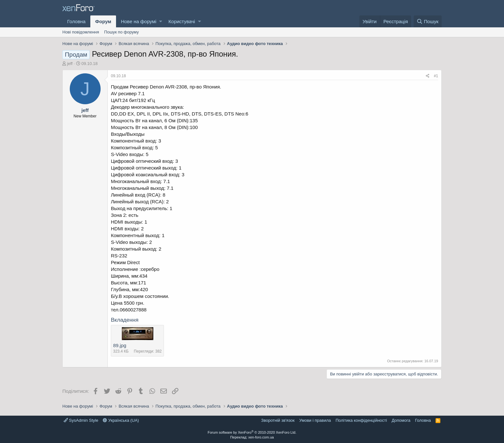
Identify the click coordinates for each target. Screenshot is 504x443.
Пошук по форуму (122, 32)
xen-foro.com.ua (261, 437)
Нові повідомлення (81, 32)
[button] (161, 21)
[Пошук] (428, 21)
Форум (103, 21)
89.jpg (120, 345)
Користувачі (182, 21)
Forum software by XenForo (252, 432)
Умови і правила (315, 420)
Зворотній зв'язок (278, 420)
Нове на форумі (139, 21)
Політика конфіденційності (361, 420)
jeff (70, 64)
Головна (76, 21)
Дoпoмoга (401, 420)
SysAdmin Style (81, 420)
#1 (436, 76)
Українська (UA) (121, 420)
